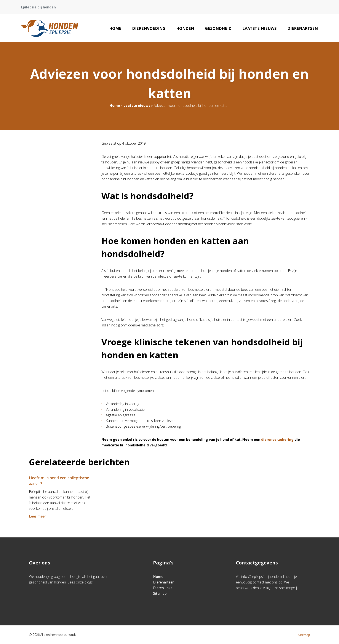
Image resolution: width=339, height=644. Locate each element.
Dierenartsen (303, 28)
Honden (185, 28)
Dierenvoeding (149, 28)
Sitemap (160, 593)
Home (115, 28)
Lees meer (38, 516)
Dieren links (163, 588)
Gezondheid (218, 28)
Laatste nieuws (259, 28)
